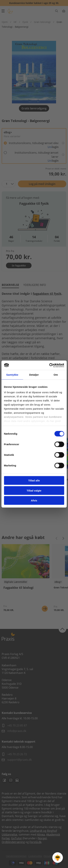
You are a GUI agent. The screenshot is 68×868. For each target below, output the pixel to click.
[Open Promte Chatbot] (58, 858)
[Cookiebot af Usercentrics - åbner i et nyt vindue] (49, 365)
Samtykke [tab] (12, 375)
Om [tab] (56, 375)
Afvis (34, 500)
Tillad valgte (34, 490)
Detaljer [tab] (34, 375)
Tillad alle (34, 480)
